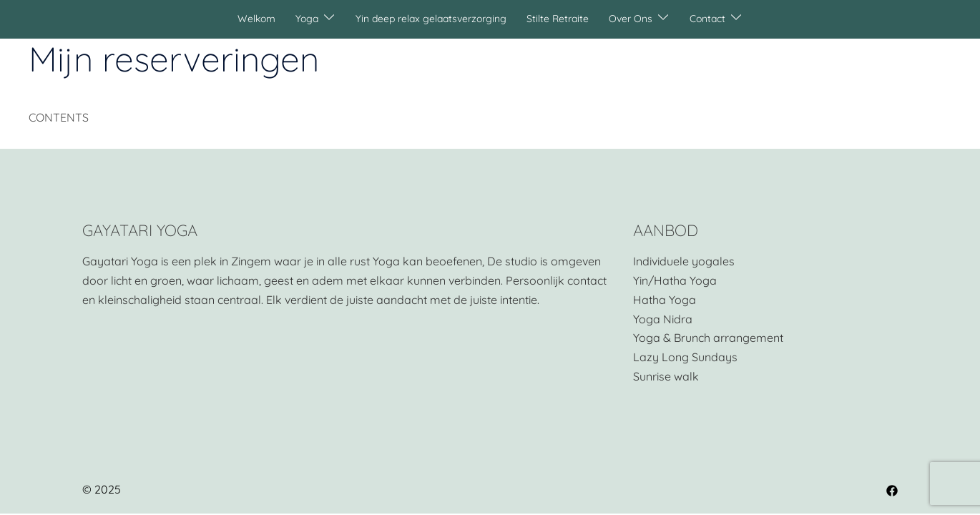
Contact (707, 19)
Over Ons (631, 19)
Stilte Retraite (558, 19)
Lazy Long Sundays (685, 357)
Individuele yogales (684, 261)
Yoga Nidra (663, 319)
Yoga (307, 19)
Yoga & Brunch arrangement (708, 338)
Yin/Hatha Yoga (675, 280)
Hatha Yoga (665, 300)
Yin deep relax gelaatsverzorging (431, 19)
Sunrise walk (666, 376)
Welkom (256, 19)
